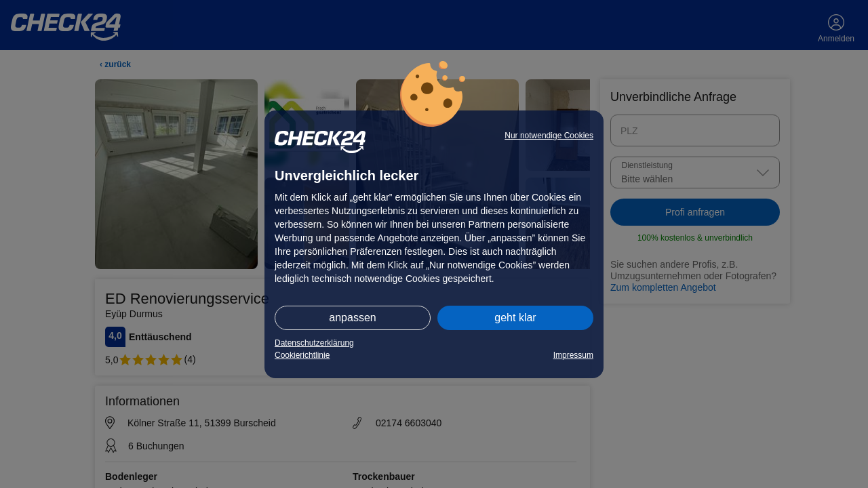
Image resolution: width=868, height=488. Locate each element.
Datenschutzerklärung (314, 343)
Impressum (573, 355)
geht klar (515, 318)
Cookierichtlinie (302, 355)
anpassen (352, 318)
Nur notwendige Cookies (549, 136)
